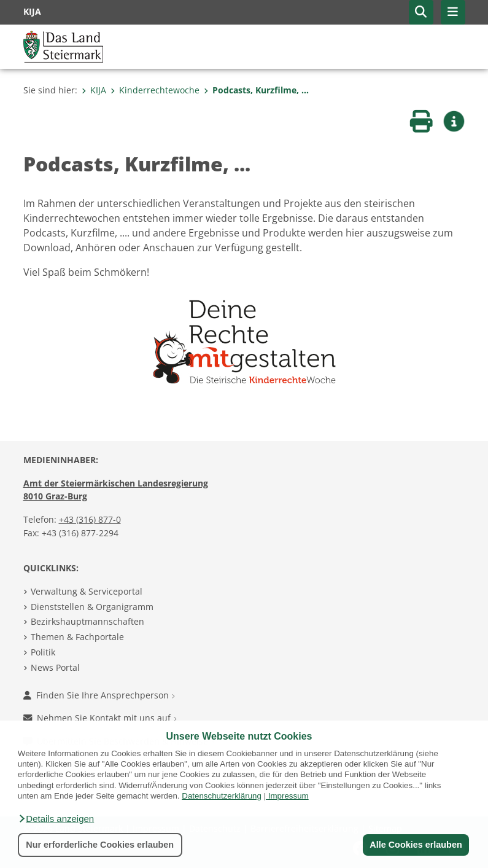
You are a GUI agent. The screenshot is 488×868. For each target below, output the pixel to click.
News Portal (55, 667)
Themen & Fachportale (77, 637)
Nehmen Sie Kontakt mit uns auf (100, 718)
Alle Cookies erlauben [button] (416, 845)
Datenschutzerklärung (222, 796)
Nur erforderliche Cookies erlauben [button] (100, 845)
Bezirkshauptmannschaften (87, 621)
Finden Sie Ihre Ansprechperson (99, 695)
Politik (43, 652)
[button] (56, 819)
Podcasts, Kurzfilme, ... (256, 90)
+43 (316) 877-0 (90, 519)
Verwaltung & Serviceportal (87, 591)
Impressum (289, 796)
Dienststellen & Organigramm (92, 607)
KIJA (94, 90)
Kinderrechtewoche (155, 90)
